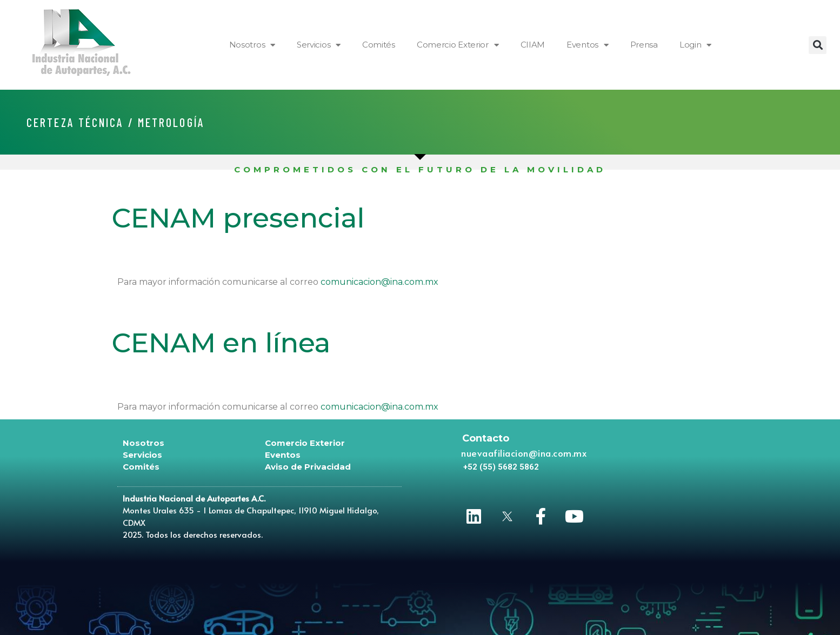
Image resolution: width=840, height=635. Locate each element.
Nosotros (252, 45)
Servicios (319, 45)
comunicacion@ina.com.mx (379, 282)
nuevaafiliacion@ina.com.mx (524, 453)
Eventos (588, 45)
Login (695, 45)
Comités (379, 45)
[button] (818, 45)
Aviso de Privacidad (308, 467)
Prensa (644, 45)
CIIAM (533, 45)
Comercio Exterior (458, 45)
